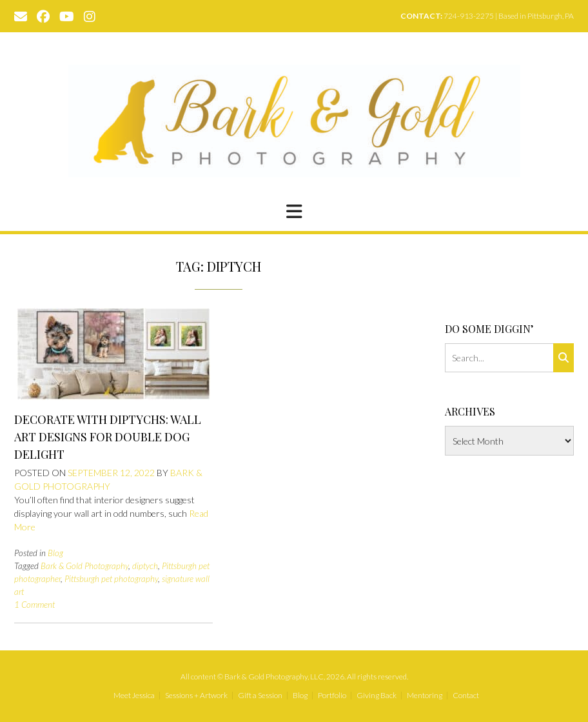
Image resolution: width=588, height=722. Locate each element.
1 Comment (34, 605)
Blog (55, 553)
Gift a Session (260, 696)
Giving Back (377, 696)
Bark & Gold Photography (84, 566)
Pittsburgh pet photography (111, 579)
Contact (466, 696)
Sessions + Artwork (196, 696)
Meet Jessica (134, 696)
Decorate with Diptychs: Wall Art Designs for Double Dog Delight (108, 437)
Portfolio (332, 696)
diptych (145, 566)
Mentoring (425, 696)
